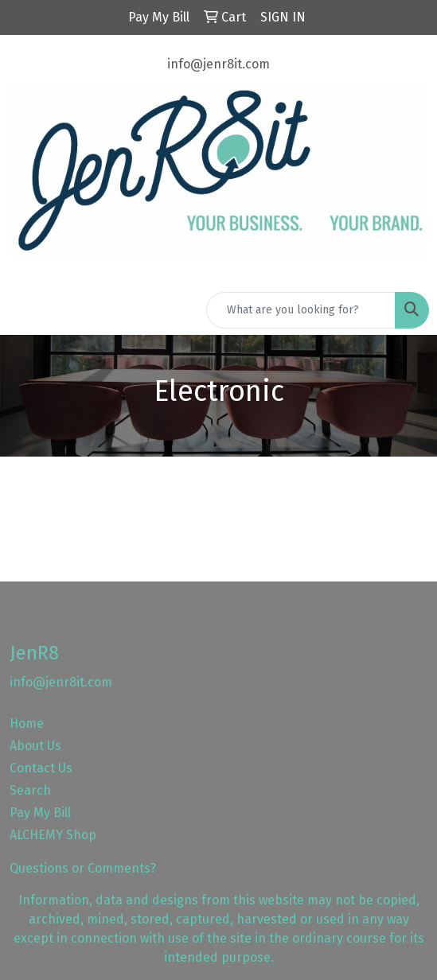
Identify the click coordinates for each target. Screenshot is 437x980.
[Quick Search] (301, 310)
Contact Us (41, 768)
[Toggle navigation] (25, 310)
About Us (35, 746)
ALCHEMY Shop (53, 835)
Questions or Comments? (83, 868)
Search (30, 790)
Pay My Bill (40, 813)
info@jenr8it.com (218, 64)
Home (27, 723)
